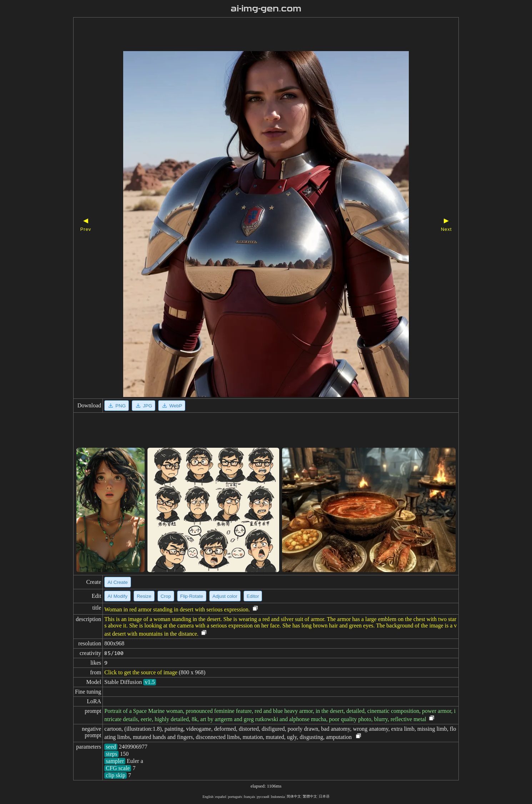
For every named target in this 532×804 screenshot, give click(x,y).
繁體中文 (310, 796)
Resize (144, 596)
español (221, 797)
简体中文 (294, 796)
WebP (172, 406)
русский (263, 797)
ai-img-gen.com (266, 9)
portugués (235, 797)
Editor (253, 596)
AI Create (117, 582)
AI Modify (117, 596)
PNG (117, 406)
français (250, 797)
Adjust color (225, 596)
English (208, 797)
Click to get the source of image (141, 672)
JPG (144, 406)
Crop (166, 596)
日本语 (324, 796)
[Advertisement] (254, 35)
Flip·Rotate (192, 596)
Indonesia (278, 797)
